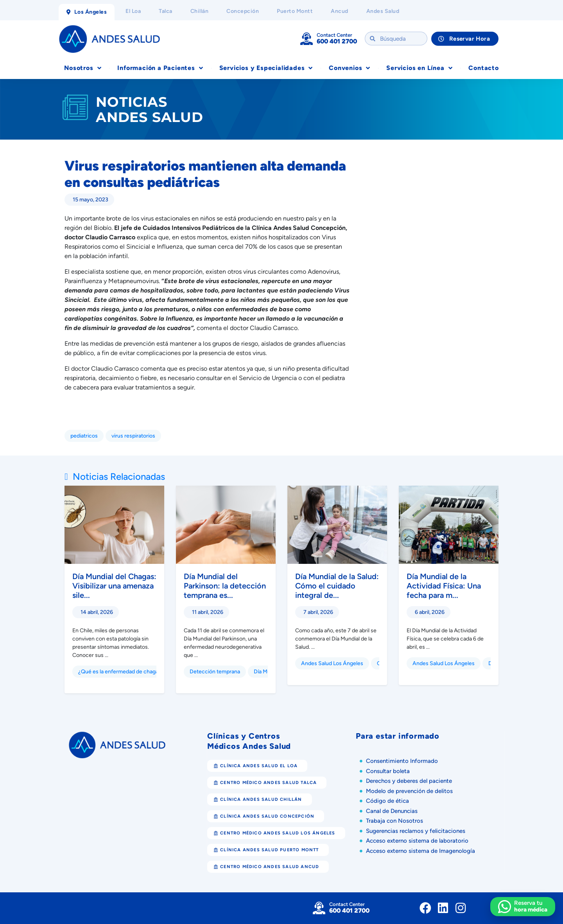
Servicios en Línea (419, 68)
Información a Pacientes (160, 68)
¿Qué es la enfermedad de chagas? (121, 672)
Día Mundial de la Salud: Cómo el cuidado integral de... (337, 586)
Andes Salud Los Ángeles (332, 663)
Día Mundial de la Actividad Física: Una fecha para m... (444, 586)
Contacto (483, 68)
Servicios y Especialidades (266, 68)
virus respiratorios (133, 436)
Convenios (350, 68)
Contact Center (334, 35)
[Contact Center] (307, 39)
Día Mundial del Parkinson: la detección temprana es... (225, 586)
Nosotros (83, 68)
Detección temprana (215, 672)
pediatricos (84, 436)
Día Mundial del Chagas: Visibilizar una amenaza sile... (114, 586)
